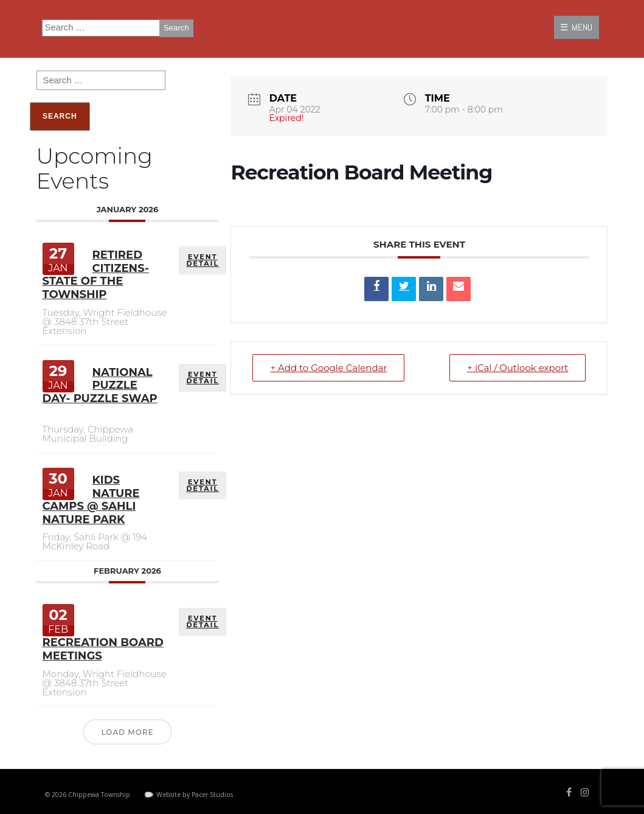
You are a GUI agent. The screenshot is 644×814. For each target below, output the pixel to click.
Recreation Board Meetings (103, 649)
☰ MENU (576, 27)
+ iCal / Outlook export (518, 368)
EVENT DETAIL (203, 260)
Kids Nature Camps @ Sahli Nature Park (91, 500)
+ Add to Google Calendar (328, 368)
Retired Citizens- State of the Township (96, 275)
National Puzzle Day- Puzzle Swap (100, 385)
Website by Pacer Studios (195, 795)
